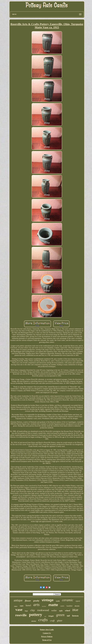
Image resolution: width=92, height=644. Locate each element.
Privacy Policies (47, 637)
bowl (28, 605)
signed (78, 601)
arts (36, 605)
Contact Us (47, 633)
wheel (68, 611)
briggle (51, 616)
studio (62, 606)
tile (45, 616)
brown (75, 616)
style (61, 611)
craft (52, 621)
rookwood (43, 610)
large (26, 611)
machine (44, 606)
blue (75, 610)
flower (28, 601)
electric (77, 606)
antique (18, 600)
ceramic (68, 600)
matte (53, 605)
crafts (43, 620)
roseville (21, 615)
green (60, 615)
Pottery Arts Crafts (47, 630)
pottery (36, 615)
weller (54, 611)
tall (68, 616)
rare (22, 606)
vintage (48, 600)
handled (69, 606)
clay (33, 610)
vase (19, 610)
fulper (16, 606)
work (58, 601)
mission (34, 621)
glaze (60, 621)
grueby (36, 601)
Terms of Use (47, 640)
